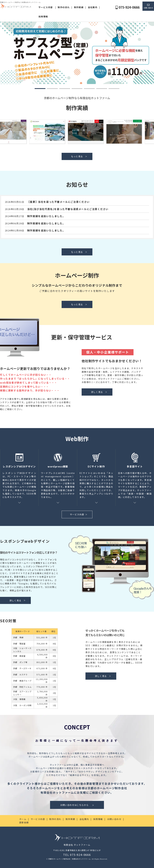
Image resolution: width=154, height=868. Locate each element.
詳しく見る (97, 392)
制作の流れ (64, 7)
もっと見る (77, 156)
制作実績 (79, 7)
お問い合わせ (148, 8)
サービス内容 (46, 7)
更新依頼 (24, 822)
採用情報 (43, 16)
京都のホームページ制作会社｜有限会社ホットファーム (70, 859)
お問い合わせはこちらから (74, 805)
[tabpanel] (77, 53)
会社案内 (93, 7)
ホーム (23, 819)
